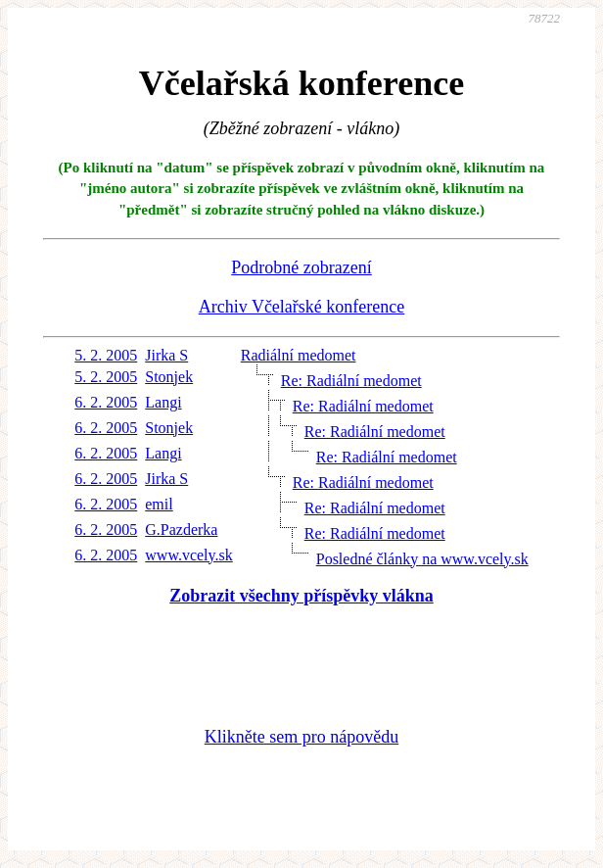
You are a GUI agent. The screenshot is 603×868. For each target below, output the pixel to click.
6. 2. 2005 (106, 402)
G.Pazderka (181, 530)
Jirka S (166, 355)
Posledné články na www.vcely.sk (422, 559)
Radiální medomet (299, 355)
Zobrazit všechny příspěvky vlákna (301, 596)
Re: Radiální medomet (351, 381)
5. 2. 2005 (106, 355)
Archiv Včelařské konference (302, 307)
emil (159, 504)
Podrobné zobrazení (301, 267)
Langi (163, 402)
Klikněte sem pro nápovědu (301, 737)
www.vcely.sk (188, 555)
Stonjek (169, 377)
